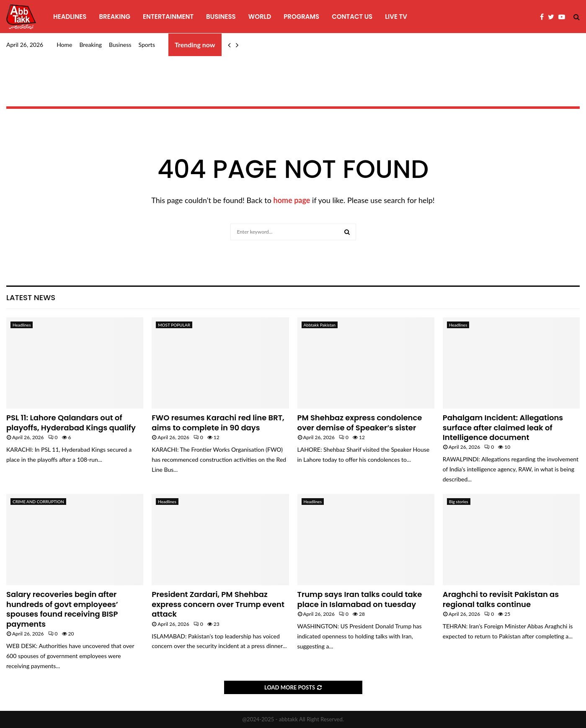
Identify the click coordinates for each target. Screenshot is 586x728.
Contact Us (352, 17)
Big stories (459, 502)
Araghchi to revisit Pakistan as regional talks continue (501, 599)
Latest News (31, 297)
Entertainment (168, 17)
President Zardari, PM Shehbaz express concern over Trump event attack (218, 604)
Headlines (70, 17)
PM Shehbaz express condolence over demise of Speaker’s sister (360, 422)
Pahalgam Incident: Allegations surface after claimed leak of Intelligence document (503, 427)
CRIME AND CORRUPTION (38, 502)
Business (221, 17)
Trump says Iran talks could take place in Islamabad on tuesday (360, 599)
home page (292, 200)
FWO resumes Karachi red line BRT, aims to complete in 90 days (218, 422)
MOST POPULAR (174, 325)
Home (64, 45)
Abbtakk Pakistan (320, 325)
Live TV (396, 17)
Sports (147, 45)
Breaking (115, 17)
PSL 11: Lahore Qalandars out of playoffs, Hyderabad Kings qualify (71, 422)
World (260, 17)
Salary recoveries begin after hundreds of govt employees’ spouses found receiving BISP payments (62, 609)
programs (301, 17)
